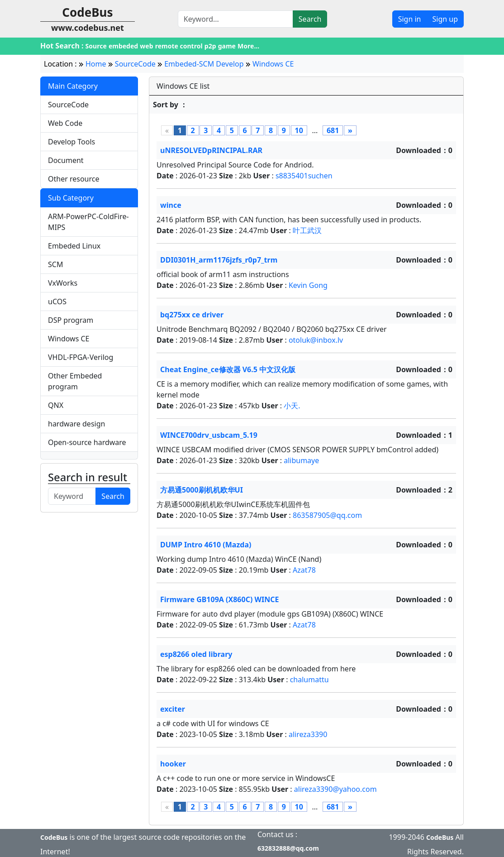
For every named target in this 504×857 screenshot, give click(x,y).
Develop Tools (71, 142)
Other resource (74, 179)
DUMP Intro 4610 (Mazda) (206, 545)
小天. (292, 406)
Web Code (65, 123)
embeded (123, 46)
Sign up (445, 19)
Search (310, 19)
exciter (173, 709)
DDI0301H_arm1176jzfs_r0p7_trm (219, 260)
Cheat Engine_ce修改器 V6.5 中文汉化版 (228, 369)
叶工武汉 (307, 230)
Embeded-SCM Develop (204, 64)
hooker (173, 764)
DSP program (71, 320)
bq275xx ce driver (192, 315)
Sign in (410, 19)
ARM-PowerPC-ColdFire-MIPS (88, 222)
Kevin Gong (308, 285)
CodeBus (54, 837)
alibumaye (301, 460)
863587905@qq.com (327, 515)
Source (96, 46)
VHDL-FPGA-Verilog (81, 357)
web (146, 46)
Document (66, 160)
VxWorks (63, 283)
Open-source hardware (87, 442)
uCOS (57, 302)
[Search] (235, 19)
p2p (210, 46)
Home (96, 64)
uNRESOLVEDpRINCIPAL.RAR (211, 150)
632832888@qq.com (288, 848)
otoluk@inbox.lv (316, 340)
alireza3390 (308, 734)
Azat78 (304, 570)
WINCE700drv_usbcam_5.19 (209, 435)
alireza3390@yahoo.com (335, 789)
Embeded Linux (74, 246)
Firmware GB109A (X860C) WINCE (219, 599)
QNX (56, 405)
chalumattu (309, 680)
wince (171, 205)
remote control (179, 46)
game (227, 46)
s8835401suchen (304, 176)
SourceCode (135, 64)
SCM (55, 264)
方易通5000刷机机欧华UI (202, 490)
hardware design (76, 424)
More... (248, 46)
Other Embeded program (75, 381)
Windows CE (273, 64)
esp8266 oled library (196, 654)
